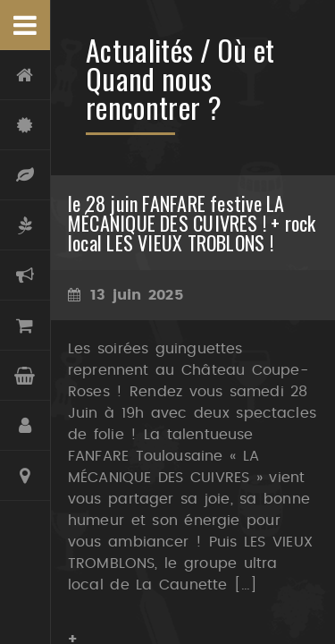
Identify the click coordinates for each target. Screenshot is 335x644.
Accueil (25, 75)
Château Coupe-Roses (25, 125)
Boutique (25, 326)
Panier (25, 376)
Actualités (25, 275)
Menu (25, 25)
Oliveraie (25, 225)
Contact (25, 476)
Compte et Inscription (25, 426)
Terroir (25, 175)
